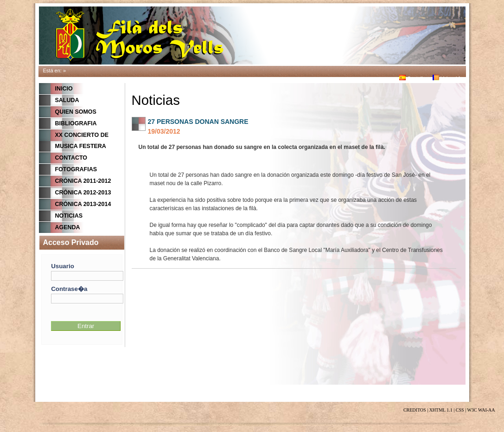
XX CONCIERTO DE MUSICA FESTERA (82, 141)
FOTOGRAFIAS (76, 169)
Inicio (64, 89)
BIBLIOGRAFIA (76, 123)
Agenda (68, 227)
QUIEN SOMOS (76, 112)
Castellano (415, 78)
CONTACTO (71, 158)
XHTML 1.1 (441, 410)
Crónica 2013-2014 (83, 204)
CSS (460, 410)
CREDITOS (415, 410)
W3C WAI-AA (481, 410)
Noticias (69, 216)
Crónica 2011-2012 (83, 181)
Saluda (67, 100)
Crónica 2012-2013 (83, 193)
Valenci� (447, 78)
